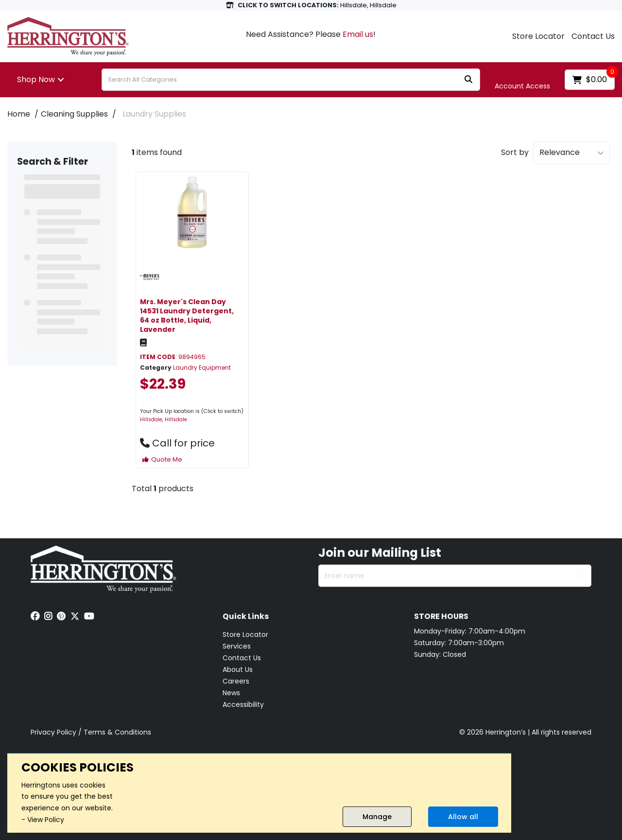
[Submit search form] (468, 80)
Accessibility (243, 704)
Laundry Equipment (202, 368)
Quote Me (162, 459)
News (231, 693)
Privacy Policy (53, 732)
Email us (358, 34)
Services (237, 646)
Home (19, 114)
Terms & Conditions (117, 732)
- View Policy (43, 820)
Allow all (463, 817)
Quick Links (246, 617)
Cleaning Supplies (74, 114)
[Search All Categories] (291, 80)
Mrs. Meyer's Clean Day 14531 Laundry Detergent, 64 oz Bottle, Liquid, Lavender (187, 316)
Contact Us (593, 36)
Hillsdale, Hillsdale (164, 420)
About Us (238, 669)
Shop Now (36, 79)
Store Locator (538, 36)
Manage (377, 817)
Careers (236, 681)
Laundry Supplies (154, 114)
